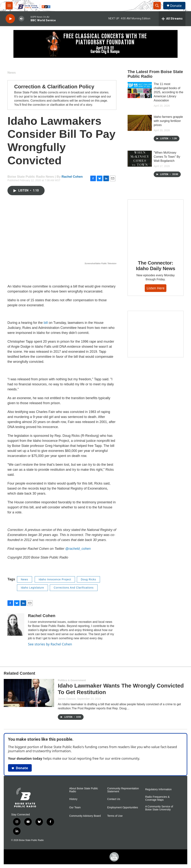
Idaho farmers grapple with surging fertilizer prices (168, 121)
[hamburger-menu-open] (9, 6)
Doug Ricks (88, 579)
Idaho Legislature (32, 588)
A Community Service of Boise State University (159, 808)
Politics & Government (72, 680)
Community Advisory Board (85, 816)
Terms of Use (115, 816)
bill (46, 323)
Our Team (75, 808)
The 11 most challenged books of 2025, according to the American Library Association (168, 92)
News (12, 73)
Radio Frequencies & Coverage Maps (157, 798)
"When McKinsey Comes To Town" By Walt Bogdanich (167, 157)
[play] (10, 19)
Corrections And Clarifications (74, 588)
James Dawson (67, 699)
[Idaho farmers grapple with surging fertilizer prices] (140, 123)
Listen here (156, 288)
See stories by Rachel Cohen (50, 644)
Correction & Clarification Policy (54, 87)
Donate (176, 6)
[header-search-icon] (157, 6)
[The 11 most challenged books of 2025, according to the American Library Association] (140, 90)
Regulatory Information (158, 789)
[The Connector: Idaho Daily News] (156, 227)
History (73, 799)
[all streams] (172, 19)
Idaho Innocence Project (55, 579)
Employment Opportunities (123, 808)
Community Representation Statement (123, 790)
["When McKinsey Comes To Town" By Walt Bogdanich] (140, 159)
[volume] (21, 19)
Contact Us (114, 799)
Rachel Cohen (72, 177)
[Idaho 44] (156, 334)
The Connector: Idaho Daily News (156, 266)
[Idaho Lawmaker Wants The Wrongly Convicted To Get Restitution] (29, 693)
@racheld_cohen (78, 549)
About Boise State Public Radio (84, 790)
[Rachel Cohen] (16, 625)
